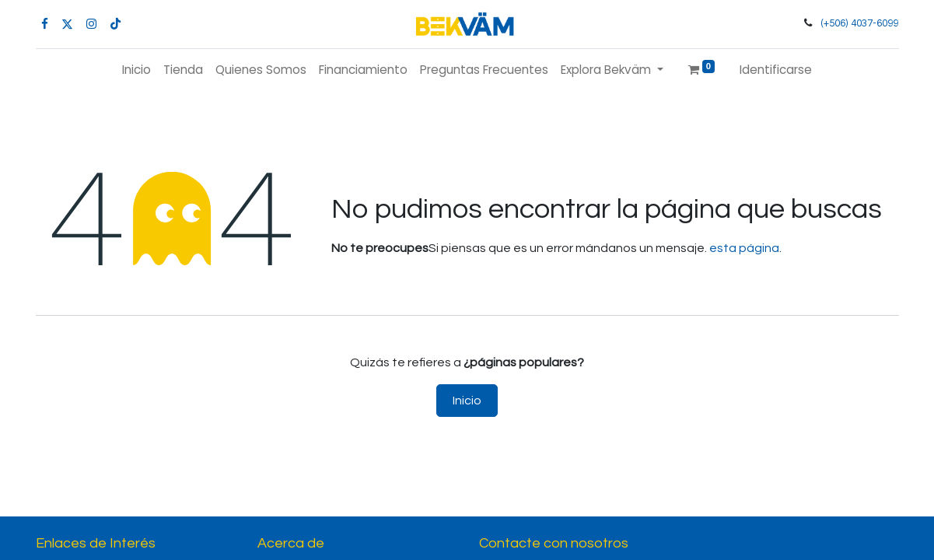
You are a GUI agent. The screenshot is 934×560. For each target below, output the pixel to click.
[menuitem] (136, 70)
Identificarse (776, 70)
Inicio (467, 401)
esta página (744, 248)
